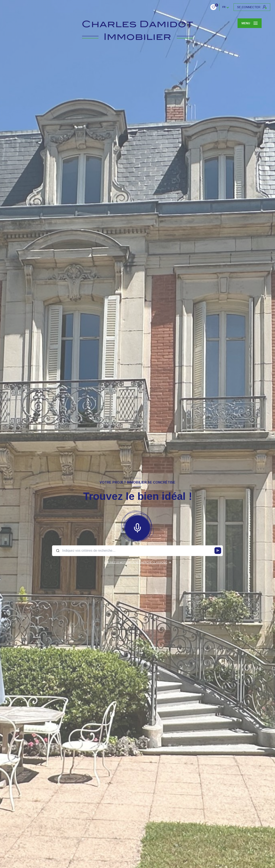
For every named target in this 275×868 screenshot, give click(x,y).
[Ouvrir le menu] (250, 23)
